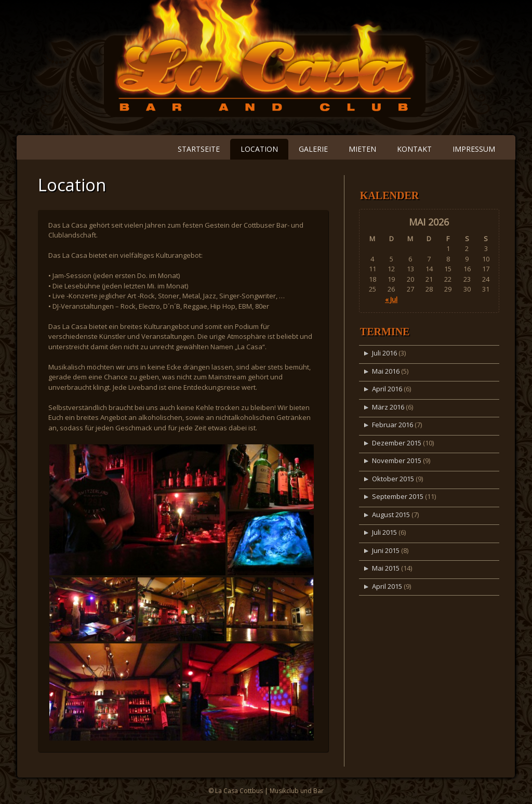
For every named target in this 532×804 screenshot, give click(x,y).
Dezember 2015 (397, 443)
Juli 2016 (384, 353)
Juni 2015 (386, 550)
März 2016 (388, 407)
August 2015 (391, 515)
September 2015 (398, 496)
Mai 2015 (386, 568)
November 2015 (397, 460)
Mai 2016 (386, 371)
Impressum (474, 149)
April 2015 (387, 586)
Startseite (199, 149)
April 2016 (387, 389)
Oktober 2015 (393, 479)
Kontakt (414, 149)
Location (259, 149)
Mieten (362, 149)
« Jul (391, 299)
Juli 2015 (384, 532)
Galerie (313, 149)
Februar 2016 (393, 425)
